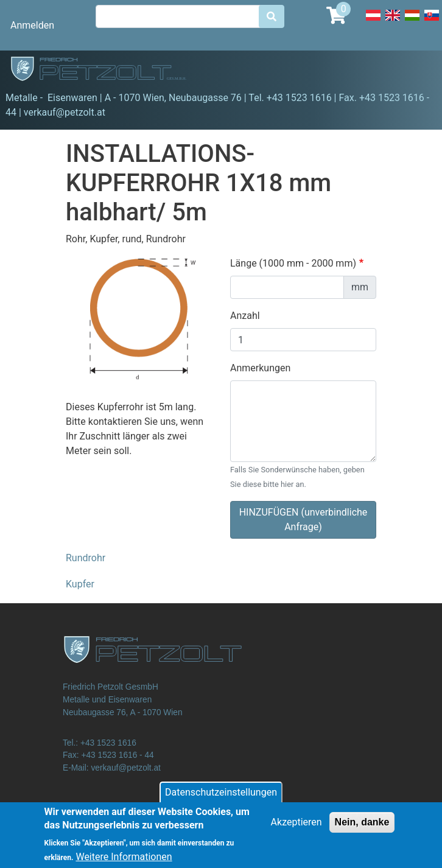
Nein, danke (362, 828)
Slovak (432, 22)
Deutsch (373, 22)
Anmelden (32, 25)
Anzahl (245, 316)
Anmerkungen (260, 368)
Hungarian (412, 22)
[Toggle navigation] (415, 71)
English (393, 22)
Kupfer (80, 584)
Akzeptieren (296, 828)
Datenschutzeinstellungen (221, 798)
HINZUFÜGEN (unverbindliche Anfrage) (303, 520)
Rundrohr (86, 558)
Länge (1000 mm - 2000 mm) (293, 263)
